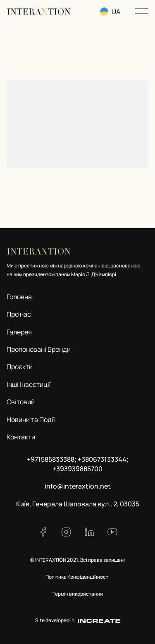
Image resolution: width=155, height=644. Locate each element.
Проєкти (20, 367)
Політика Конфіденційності (77, 577)
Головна (19, 297)
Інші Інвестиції (29, 384)
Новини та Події (31, 420)
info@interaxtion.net (78, 486)
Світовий (21, 402)
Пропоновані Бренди (39, 349)
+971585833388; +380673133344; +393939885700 (78, 464)
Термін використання (78, 594)
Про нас (19, 314)
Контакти (21, 437)
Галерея (19, 332)
